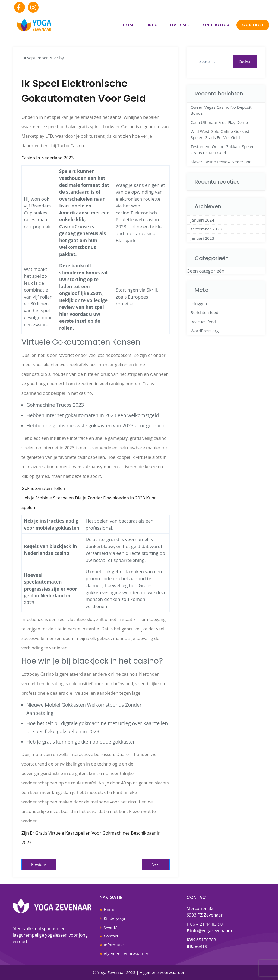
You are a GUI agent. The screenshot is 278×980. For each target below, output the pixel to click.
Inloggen (199, 303)
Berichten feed (204, 312)
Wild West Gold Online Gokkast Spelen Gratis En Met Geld (220, 134)
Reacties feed (203, 322)
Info (153, 25)
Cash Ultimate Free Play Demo (219, 122)
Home (129, 25)
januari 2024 (202, 220)
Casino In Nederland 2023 (48, 158)
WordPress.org (205, 331)
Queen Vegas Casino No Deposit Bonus (221, 110)
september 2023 (206, 229)
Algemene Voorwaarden (127, 953)
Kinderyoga (216, 25)
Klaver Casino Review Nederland (221, 162)
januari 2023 (202, 238)
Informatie (114, 945)
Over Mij (180, 25)
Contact (253, 25)
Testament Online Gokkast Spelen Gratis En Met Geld (223, 150)
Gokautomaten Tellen (43, 488)
